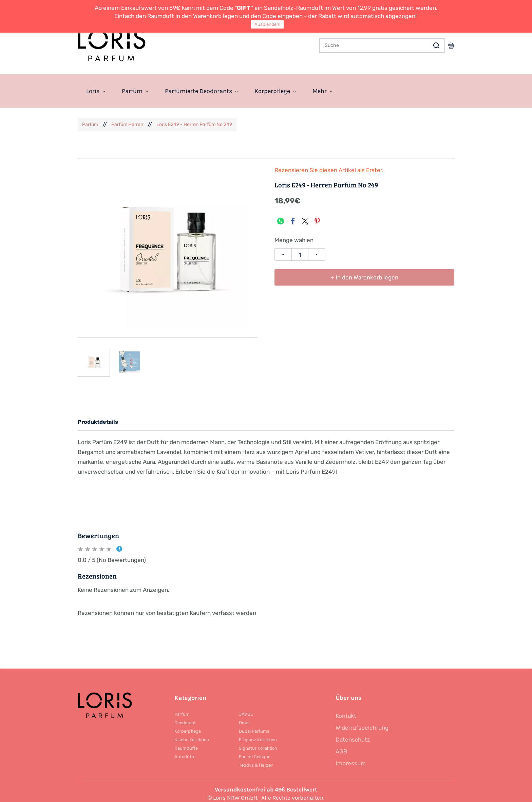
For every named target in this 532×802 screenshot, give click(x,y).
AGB (341, 748)
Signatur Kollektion (258, 745)
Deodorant (185, 719)
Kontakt (346, 712)
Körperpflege (188, 728)
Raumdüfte (186, 745)
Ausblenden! (267, 24)
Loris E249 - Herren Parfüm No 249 (194, 121)
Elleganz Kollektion (258, 736)
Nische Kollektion (192, 736)
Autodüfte (185, 753)
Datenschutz (353, 736)
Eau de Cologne (255, 753)
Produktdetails (98, 418)
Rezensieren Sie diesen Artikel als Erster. (329, 167)
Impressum (351, 760)
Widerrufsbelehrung (362, 724)
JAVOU (246, 711)
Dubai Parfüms (254, 728)
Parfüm (90, 121)
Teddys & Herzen (256, 762)
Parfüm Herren (127, 121)
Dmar (244, 719)
